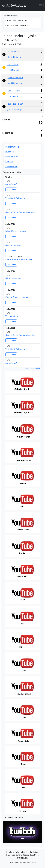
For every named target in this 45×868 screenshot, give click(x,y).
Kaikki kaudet (11, 167)
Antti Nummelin (15, 83)
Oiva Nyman (13, 65)
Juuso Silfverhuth (15, 78)
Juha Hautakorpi (15, 109)
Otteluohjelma (12, 157)
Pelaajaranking (12, 147)
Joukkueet (10, 152)
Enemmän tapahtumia (31, 368)
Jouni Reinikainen (15, 104)
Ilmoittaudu (11, 189)
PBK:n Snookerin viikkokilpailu (19, 259)
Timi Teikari (13, 96)
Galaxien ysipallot (13, 245)
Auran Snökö (11, 184)
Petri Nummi (13, 70)
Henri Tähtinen (14, 57)
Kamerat (9, 162)
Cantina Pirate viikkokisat (17, 297)
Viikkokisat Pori (12, 316)
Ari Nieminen (13, 51)
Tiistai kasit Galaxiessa (15, 198)
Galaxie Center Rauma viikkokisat (20, 212)
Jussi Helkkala (14, 91)
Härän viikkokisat (13, 278)
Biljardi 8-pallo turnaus (16, 231)
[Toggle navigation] (40, 5)
